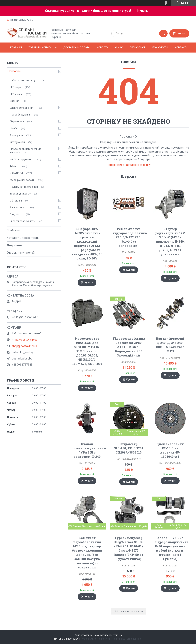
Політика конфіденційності (127, 639)
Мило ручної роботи (22, 180)
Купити (89, 283)
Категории (14, 71)
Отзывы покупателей (21, 253)
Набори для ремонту (22, 80)
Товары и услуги (40, 47)
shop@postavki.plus (24, 346)
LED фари (16, 87)
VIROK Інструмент (20, 159)
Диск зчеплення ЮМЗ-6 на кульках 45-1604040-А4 (170, 450)
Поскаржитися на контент (95, 639)
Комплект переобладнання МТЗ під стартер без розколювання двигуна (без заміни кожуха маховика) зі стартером (87, 552)
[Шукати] (163, 33)
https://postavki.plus (25, 340)
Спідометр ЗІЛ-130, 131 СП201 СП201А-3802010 (129, 448)
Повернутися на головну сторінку (129, 165)
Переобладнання (20, 115)
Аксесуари (16, 135)
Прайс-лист (137, 47)
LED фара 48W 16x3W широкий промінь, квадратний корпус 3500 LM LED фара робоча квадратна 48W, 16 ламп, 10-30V (87, 244)
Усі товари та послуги (127, 611)
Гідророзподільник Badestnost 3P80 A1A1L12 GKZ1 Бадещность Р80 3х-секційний (129, 347)
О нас (119, 47)
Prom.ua (117, 635)
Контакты (181, 47)
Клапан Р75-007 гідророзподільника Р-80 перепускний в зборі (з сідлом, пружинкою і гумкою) (171, 548)
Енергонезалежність (22, 221)
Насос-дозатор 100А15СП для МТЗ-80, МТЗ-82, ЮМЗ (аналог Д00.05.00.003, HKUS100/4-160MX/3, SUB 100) (87, 351)
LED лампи (16, 94)
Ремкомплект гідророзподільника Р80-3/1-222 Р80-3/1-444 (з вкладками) (130, 237)
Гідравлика (17, 121)
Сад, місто (16, 214)
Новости (102, 47)
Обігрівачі (16, 201)
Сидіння (14, 101)
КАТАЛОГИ (16, 173)
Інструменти (17, 142)
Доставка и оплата (77, 47)
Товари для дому (20, 194)
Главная (16, 47)
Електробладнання (21, 108)
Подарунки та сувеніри (24, 187)
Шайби (14, 128)
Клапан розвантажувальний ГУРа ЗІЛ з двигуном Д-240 (89, 450)
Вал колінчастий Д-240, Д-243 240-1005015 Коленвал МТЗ (170, 345)
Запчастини (17, 207)
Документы (160, 47)
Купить (142, 11)
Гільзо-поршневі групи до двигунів (26, 151)
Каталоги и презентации (23, 238)
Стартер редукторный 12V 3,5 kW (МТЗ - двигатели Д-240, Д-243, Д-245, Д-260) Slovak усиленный (170, 241)
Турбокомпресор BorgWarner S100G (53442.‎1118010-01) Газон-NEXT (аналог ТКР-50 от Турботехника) (128, 548)
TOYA (13, 166)
